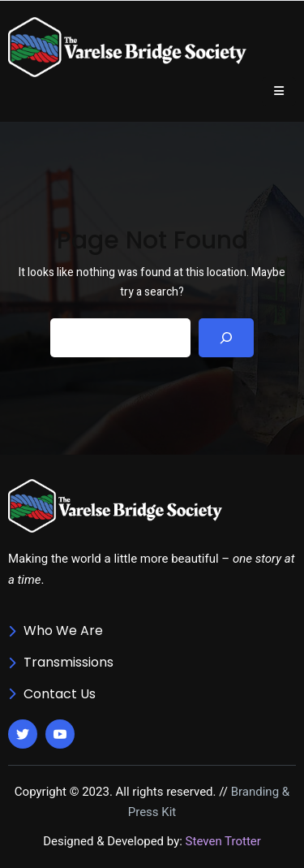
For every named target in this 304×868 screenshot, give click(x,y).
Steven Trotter (223, 841)
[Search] (226, 338)
